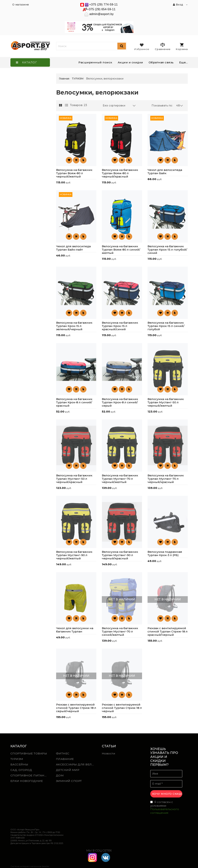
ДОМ (60, 775)
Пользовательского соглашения (165, 811)
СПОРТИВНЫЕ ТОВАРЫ (29, 753)
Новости (109, 753)
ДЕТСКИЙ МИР (68, 770)
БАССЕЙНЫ (19, 764)
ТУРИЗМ (17, 759)
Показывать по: (162, 106)
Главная (64, 79)
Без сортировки (119, 106)
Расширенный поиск (95, 62)
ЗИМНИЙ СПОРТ (69, 781)
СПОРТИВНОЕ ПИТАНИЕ (30, 775)
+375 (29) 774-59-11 (103, 4)
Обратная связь (161, 62)
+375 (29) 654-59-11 (101, 9)
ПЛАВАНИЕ (65, 759)
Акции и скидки (130, 62)
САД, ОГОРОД (21, 770)
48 (180, 106)
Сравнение (163, 47)
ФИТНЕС (63, 753)
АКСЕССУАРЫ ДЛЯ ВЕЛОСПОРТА (76, 764)
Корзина (182, 47)
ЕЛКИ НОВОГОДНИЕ (27, 781)
